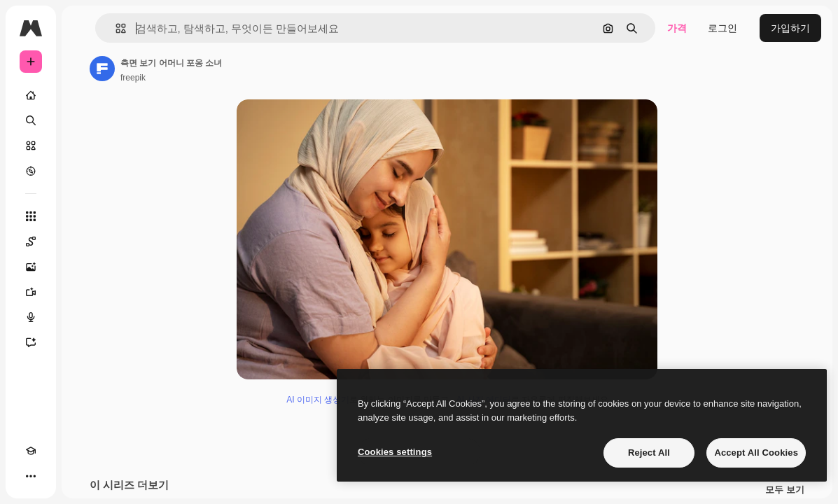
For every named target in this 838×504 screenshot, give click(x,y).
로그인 (722, 28)
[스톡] (31, 146)
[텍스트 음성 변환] (31, 317)
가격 (677, 28)
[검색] (31, 120)
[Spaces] (31, 241)
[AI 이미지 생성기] (31, 267)
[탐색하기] (31, 171)
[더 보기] (31, 476)
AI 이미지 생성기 (318, 400)
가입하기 (790, 28)
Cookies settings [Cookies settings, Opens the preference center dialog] (395, 452)
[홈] (31, 95)
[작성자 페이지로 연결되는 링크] (102, 69)
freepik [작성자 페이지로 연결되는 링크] (133, 78)
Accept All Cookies (756, 453)
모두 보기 (785, 490)
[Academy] (31, 451)
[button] (115, 28)
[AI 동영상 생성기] (31, 292)
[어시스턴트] (31, 342)
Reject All (649, 453)
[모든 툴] (31, 216)
